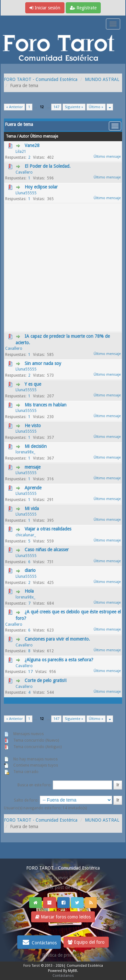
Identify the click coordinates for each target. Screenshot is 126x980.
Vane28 (32, 145)
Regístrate (83, 8)
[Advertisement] (63, 268)
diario (30, 570)
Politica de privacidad (63, 955)
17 (30, 672)
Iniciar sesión (45, 8)
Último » (96, 107)
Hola (29, 591)
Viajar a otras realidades (48, 529)
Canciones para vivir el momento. (57, 639)
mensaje (33, 467)
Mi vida (32, 508)
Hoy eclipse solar (41, 187)
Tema (11, 136)
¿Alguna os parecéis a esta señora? (59, 660)
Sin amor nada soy (43, 363)
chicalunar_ (26, 535)
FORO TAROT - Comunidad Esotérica (41, 79)
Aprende (33, 488)
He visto (33, 426)
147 (56, 107)
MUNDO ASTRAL (102, 79)
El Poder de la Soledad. (48, 166)
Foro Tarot (32, 966)
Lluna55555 (26, 193)
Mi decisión (36, 446)
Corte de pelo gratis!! (46, 680)
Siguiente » (74, 107)
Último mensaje (44, 136)
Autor (24, 136)
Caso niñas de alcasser (47, 550)
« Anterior (14, 107)
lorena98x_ (25, 452)
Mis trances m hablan (46, 405)
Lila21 (21, 152)
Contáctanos (39, 942)
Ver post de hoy (63, 887)
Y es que (33, 384)
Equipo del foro (86, 942)
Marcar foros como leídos (63, 917)
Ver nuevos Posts (63, 878)
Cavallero (24, 172)
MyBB (73, 971)
